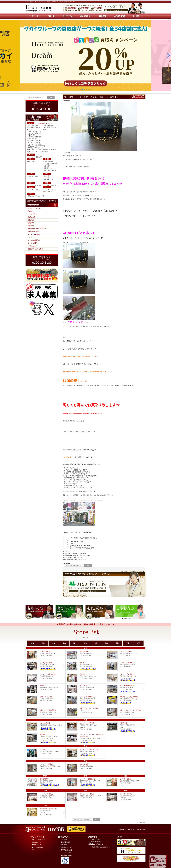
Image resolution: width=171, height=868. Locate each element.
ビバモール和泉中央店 (35, 131)
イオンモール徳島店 (34, 190)
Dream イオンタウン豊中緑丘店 (85, 700)
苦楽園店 (47, 167)
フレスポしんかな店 (34, 128)
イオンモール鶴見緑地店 (35, 140)
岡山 (64, 643)
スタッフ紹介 (32, 214)
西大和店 (47, 176)
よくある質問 (32, 243)
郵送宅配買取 (66, 842)
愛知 (117, 643)
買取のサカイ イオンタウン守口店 (38, 151)
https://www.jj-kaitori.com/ (82, 544)
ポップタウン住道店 (50, 128)
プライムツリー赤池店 (35, 185)
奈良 (54, 643)
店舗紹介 (31, 211)
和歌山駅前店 (32, 161)
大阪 (32, 643)
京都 (85, 643)
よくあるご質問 (66, 853)
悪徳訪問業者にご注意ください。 (101, 847)
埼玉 (138, 643)
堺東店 (30, 130)
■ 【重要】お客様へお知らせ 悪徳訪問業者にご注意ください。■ (86, 625)
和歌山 (75, 643)
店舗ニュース (36, 842)
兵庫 (43, 643)
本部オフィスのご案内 (35, 249)
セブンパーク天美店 (34, 142)
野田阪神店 (31, 135)
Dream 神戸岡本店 (125, 727)
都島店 (46, 130)
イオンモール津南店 (50, 185)
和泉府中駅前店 (49, 126)
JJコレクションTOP (35, 208)
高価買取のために (34, 232)
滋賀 (96, 643)
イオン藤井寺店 (33, 139)
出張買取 (31, 226)
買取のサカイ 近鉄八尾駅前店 (37, 146)
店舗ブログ (32, 217)
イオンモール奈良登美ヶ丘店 (85, 753)
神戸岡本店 (47, 165)
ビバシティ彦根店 (33, 176)
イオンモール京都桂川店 (35, 157)
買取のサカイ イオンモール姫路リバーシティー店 (85, 738)
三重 (128, 643)
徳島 (107, 643)
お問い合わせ (32, 246)
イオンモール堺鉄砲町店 (35, 133)
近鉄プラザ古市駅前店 (35, 137)
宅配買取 (31, 223)
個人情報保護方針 (34, 240)
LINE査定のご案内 (67, 850)
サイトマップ (32, 237)
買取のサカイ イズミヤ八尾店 (85, 712)
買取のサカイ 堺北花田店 (35, 148)
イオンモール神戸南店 (50, 163)
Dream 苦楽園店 (46, 738)
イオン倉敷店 (48, 192)
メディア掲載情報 (34, 234)
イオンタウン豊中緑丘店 (35, 144)
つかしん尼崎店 (49, 161)
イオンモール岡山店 (50, 190)
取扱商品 (31, 220)
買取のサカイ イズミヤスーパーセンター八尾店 (42, 150)
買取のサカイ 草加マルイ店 (36, 196)
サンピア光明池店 (33, 126)
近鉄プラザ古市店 (125, 678)
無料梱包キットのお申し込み (38, 229)
